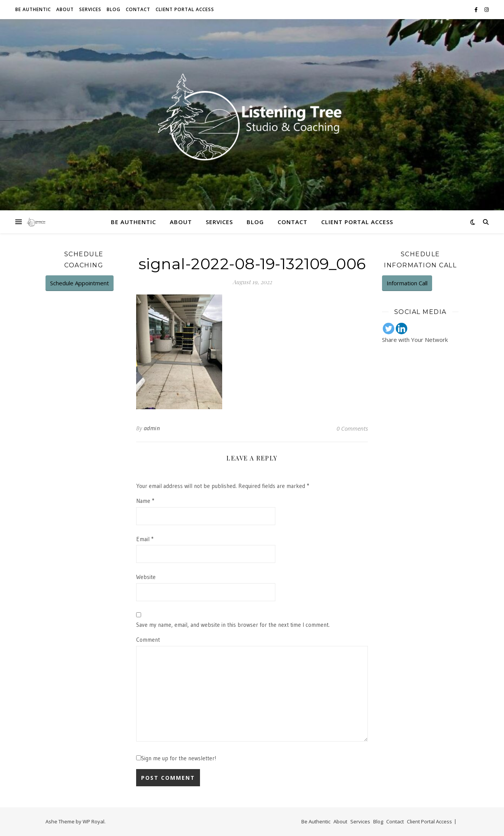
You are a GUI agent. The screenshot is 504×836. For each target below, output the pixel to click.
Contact (138, 9)
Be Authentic (33, 9)
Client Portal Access (185, 9)
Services (90, 9)
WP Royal (93, 821)
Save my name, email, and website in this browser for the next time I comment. (233, 625)
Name (145, 501)
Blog (114, 9)
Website (146, 577)
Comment (148, 640)
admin (152, 428)
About (65, 9)
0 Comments (352, 428)
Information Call (407, 283)
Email (145, 539)
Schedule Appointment (80, 283)
